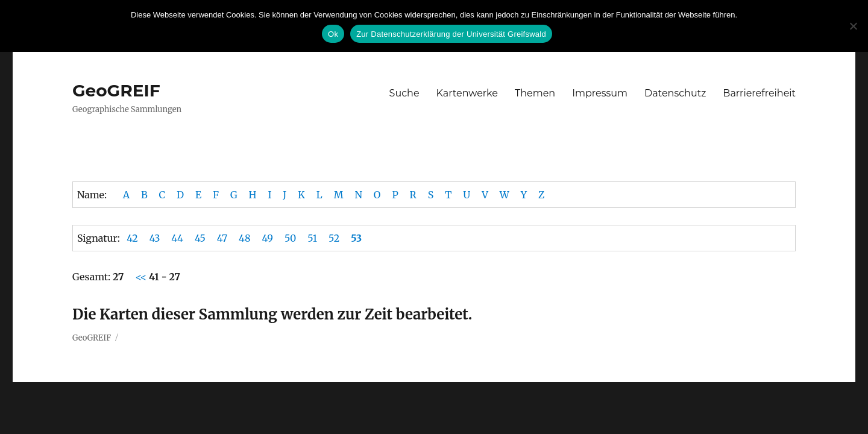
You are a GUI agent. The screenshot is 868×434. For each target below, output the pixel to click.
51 (312, 238)
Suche (404, 93)
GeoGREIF (116, 90)
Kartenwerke (467, 93)
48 (244, 238)
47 (222, 238)
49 (267, 238)
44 (177, 238)
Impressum (600, 93)
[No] (853, 26)
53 (356, 238)
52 (334, 238)
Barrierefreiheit (759, 93)
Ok (333, 34)
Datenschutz (675, 93)
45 (200, 238)
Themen (535, 93)
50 (290, 238)
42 (132, 238)
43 (155, 238)
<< (142, 277)
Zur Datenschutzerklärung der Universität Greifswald (451, 34)
